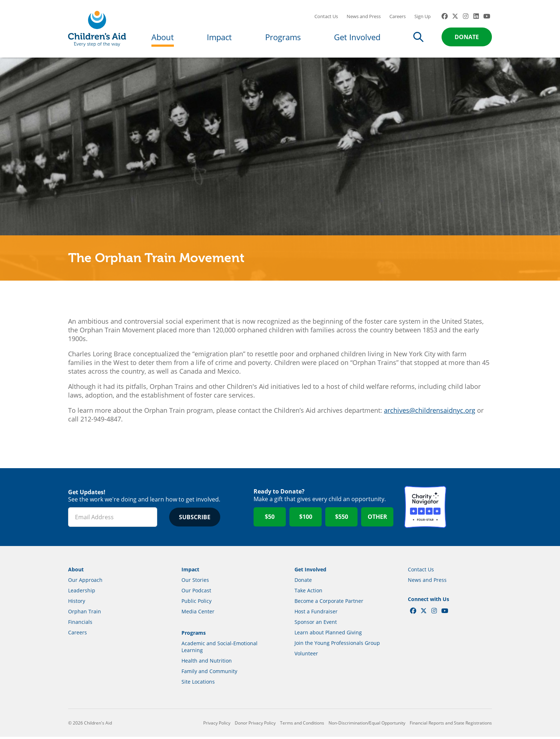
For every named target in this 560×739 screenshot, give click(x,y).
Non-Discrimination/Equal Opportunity (367, 725)
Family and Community (209, 673)
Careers (398, 16)
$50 (270, 519)
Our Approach (85, 582)
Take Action (308, 593)
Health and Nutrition (207, 663)
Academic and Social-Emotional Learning (220, 649)
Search (418, 37)
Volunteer (306, 656)
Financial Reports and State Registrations (451, 725)
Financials (80, 624)
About (163, 37)
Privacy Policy (217, 725)
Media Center (198, 614)
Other (377, 519)
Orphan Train (85, 614)
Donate (467, 37)
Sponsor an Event (316, 624)
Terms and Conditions (302, 725)
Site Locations (198, 684)
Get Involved (357, 37)
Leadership (82, 593)
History (77, 603)
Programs (283, 37)
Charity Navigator (425, 509)
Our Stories (195, 582)
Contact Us (326, 16)
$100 (306, 519)
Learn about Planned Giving (328, 635)
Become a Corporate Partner (329, 603)
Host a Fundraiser (316, 614)
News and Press (364, 16)
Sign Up (423, 16)
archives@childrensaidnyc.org (430, 412)
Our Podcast (196, 593)
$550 (342, 519)
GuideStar (471, 509)
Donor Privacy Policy (255, 725)
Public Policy (197, 603)
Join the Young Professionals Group (337, 645)
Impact (219, 37)
